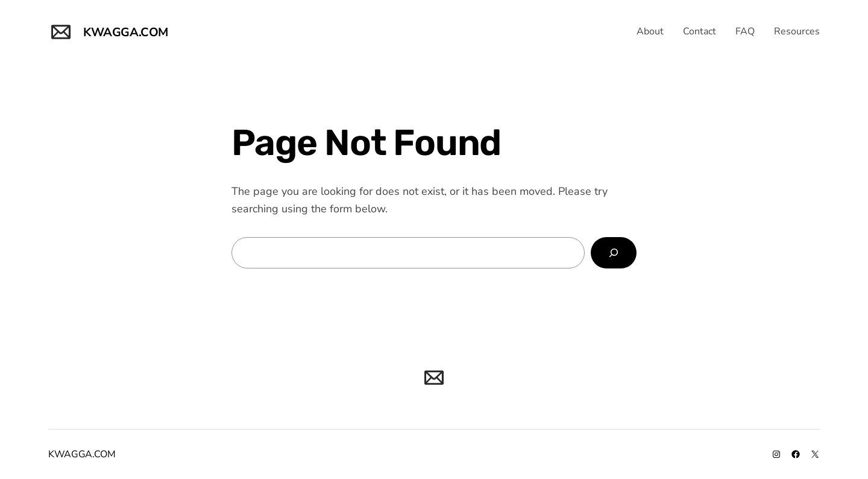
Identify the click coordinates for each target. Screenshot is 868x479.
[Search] (614, 253)
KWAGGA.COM (126, 32)
